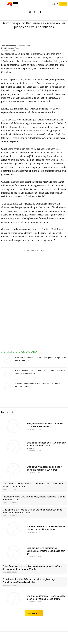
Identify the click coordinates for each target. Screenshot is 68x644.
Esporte (34, 12)
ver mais (34, 613)
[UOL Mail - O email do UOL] (53, 4)
